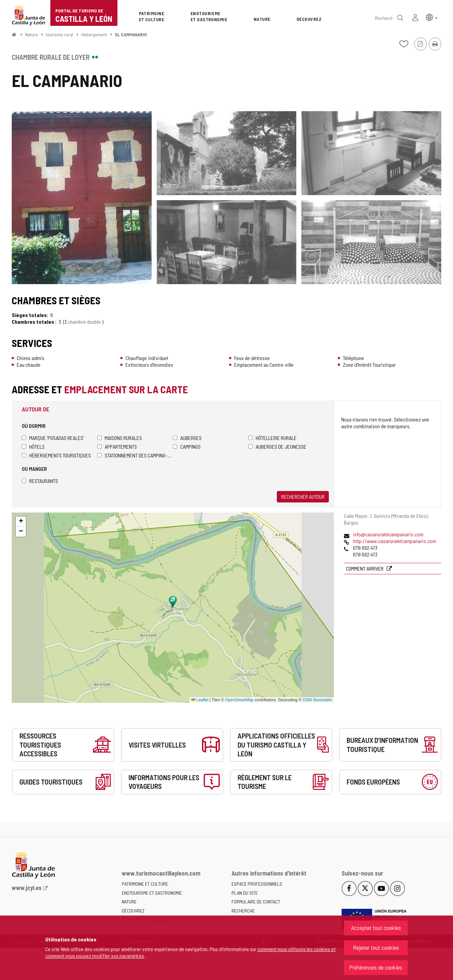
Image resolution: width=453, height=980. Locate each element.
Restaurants (40, 481)
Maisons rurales (120, 438)
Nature (32, 34)
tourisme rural (60, 34)
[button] (432, 17)
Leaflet (200, 700)
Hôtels (33, 447)
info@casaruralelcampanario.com (388, 534)
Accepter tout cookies (376, 928)
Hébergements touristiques (56, 455)
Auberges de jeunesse (277, 447)
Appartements (117, 447)
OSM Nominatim (317, 700)
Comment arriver (365, 568)
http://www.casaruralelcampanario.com (395, 541)
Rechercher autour (303, 497)
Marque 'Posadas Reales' (53, 438)
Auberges (187, 438)
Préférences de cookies (376, 967)
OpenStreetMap (239, 700)
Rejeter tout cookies (376, 947)
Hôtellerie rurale (272, 438)
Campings (187, 447)
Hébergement (94, 34)
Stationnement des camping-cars (135, 455)
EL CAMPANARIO (131, 34)
